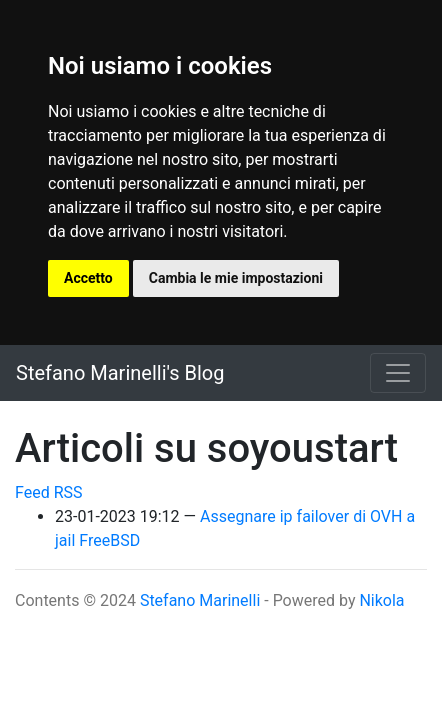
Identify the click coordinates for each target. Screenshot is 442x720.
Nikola (381, 600)
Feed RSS (49, 492)
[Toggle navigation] (398, 373)
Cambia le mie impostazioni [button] (236, 278)
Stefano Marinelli (200, 600)
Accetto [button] (88, 278)
